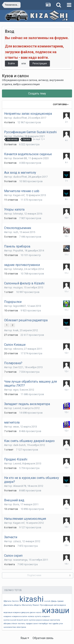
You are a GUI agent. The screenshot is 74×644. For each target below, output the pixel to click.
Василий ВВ (20, 158)
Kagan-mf (19, 195)
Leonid (17, 408)
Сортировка (61, 104)
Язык (25, 638)
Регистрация (40, 64)
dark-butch (19, 445)
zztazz (17, 541)
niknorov (18, 349)
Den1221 (18, 367)
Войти (11, 64)
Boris (16, 504)
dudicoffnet (20, 118)
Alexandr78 (20, 486)
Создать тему (37, 93)
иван (16, 427)
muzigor (18, 287)
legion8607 (20, 306)
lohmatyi (18, 214)
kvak (16, 330)
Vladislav (18, 136)
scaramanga (20, 560)
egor (16, 390)
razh (16, 232)
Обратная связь (43, 638)
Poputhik (18, 251)
